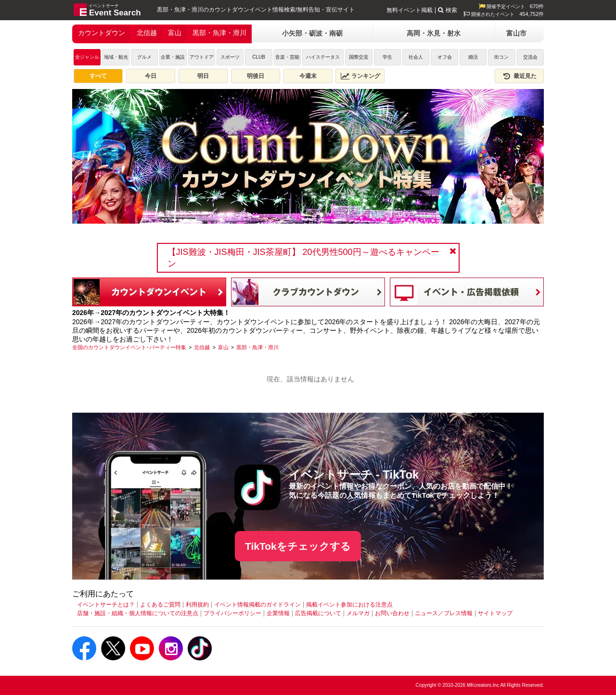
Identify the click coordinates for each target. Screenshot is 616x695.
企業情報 (278, 613)
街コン (501, 57)
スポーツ (230, 57)
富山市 (516, 33)
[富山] (223, 347)
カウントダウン (102, 33)
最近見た (519, 76)
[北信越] (202, 347)
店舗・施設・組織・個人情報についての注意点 (138, 613)
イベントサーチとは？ (106, 605)
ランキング (360, 76)
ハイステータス (323, 57)
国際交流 (359, 57)
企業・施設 (173, 57)
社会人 (416, 57)
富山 (175, 33)
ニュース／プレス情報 (444, 613)
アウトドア (202, 57)
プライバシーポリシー (232, 613)
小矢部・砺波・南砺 (312, 33)
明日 (203, 76)
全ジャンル (87, 57)
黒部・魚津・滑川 (219, 33)
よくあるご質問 (160, 605)
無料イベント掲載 (410, 10)
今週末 (308, 76)
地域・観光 (116, 57)
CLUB (259, 57)
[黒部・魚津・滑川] (257, 347)
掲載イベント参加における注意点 (349, 605)
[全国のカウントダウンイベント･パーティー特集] (129, 347)
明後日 (256, 76)
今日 (151, 76)
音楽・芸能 (287, 57)
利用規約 (197, 605)
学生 (387, 57)
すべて (98, 76)
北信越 (147, 33)
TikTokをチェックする (298, 546)
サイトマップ (495, 613)
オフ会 (445, 57)
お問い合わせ (392, 613)
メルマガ (358, 613)
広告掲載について (318, 613)
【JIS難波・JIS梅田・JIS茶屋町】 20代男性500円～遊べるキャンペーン (303, 258)
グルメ (144, 57)
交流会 (530, 57)
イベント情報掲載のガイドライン (257, 605)
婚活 (473, 57)
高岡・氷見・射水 (434, 33)
